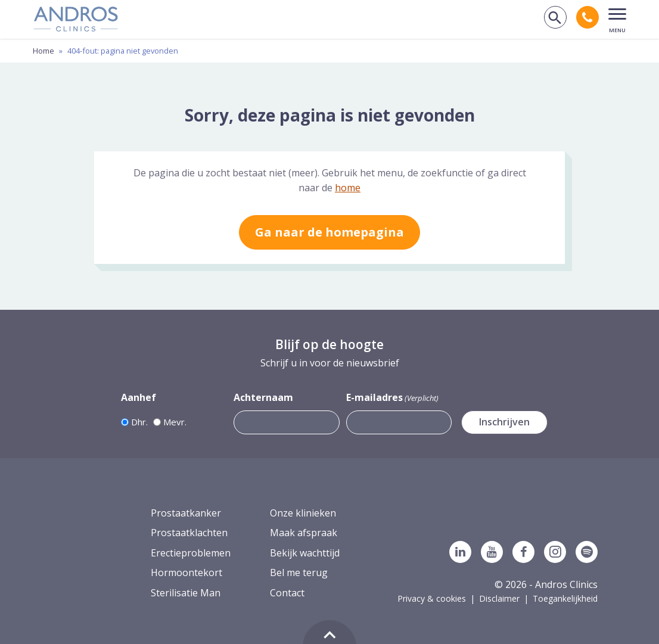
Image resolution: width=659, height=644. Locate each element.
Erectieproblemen (191, 553)
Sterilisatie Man (186, 593)
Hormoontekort (186, 573)
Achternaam (263, 397)
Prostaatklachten (189, 533)
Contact (287, 593)
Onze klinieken (303, 513)
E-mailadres (392, 398)
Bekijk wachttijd (305, 553)
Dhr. (139, 422)
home (348, 188)
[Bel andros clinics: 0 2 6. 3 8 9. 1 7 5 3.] (587, 17)
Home (43, 51)
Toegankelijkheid (565, 598)
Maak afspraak (304, 533)
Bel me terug (299, 573)
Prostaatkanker (186, 513)
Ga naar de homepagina (329, 232)
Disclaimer (499, 598)
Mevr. (175, 422)
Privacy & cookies (432, 598)
